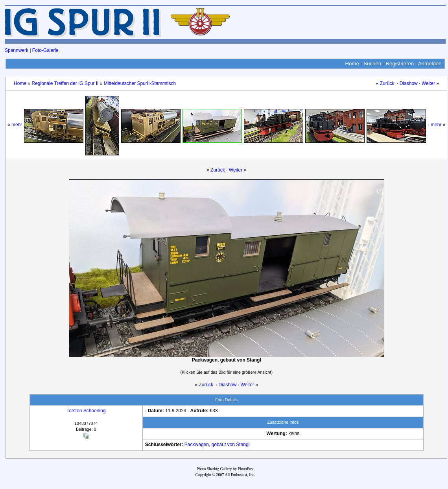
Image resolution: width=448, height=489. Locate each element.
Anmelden (430, 64)
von (231, 445)
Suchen (372, 64)
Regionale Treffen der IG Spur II (65, 83)
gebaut (219, 445)
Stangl (243, 445)
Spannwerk (17, 50)
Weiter (428, 83)
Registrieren (400, 64)
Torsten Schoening (86, 411)
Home (352, 64)
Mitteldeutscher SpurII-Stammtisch (140, 83)
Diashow (409, 83)
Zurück (387, 83)
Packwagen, (197, 445)
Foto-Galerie (45, 50)
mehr (17, 125)
